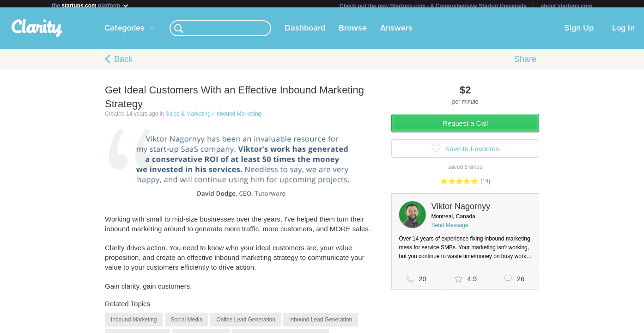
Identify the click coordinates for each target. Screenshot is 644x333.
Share (525, 63)
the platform (91, 5)
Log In (623, 32)
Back (123, 63)
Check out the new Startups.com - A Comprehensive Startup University (433, 6)
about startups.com (567, 6)
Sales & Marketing (188, 117)
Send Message (450, 229)
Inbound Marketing (238, 117)
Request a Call (465, 127)
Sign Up (579, 32)
